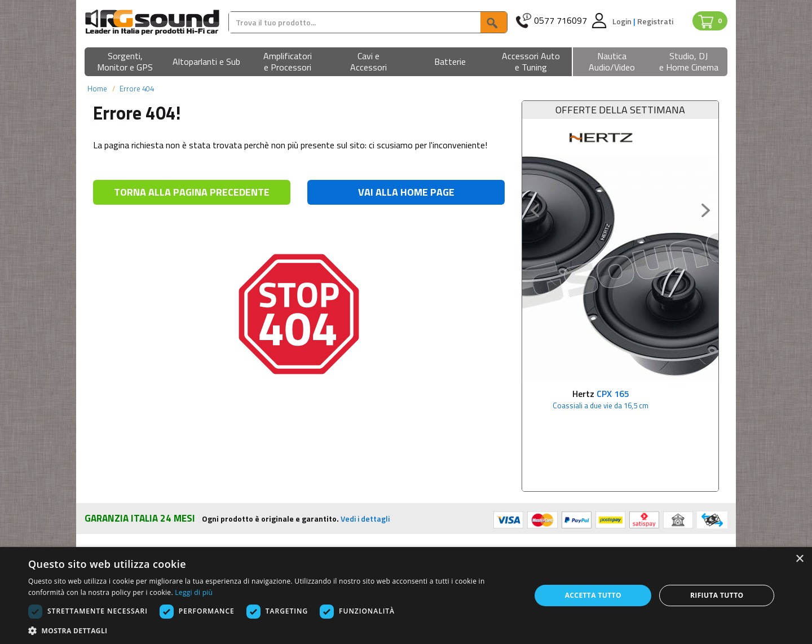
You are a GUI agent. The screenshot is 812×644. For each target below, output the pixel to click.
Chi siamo (103, 521)
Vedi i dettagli (365, 451)
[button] (125, 62)
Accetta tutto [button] (593, 595)
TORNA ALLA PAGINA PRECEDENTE (192, 192)
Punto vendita (110, 535)
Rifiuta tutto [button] (717, 595)
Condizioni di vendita (452, 535)
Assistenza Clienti (613, 535)
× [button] (799, 559)
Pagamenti (270, 521)
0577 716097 (561, 21)
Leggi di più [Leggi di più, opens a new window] (194, 592)
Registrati (655, 21)
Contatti (595, 521)
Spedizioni (269, 535)
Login (623, 21)
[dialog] (406, 596)
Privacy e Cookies (446, 521)
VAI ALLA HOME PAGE (406, 192)
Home (97, 89)
